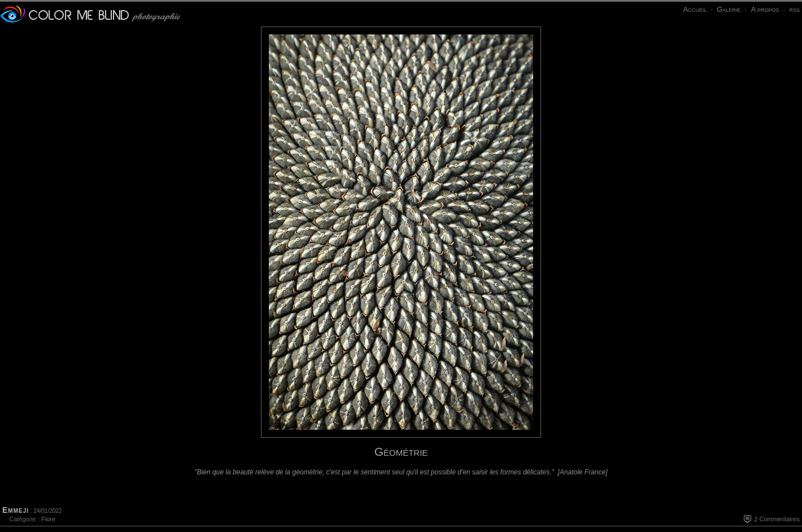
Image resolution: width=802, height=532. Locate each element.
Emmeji (16, 510)
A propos (765, 9)
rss (794, 9)
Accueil (695, 9)
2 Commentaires (777, 519)
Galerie (729, 9)
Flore (48, 519)
